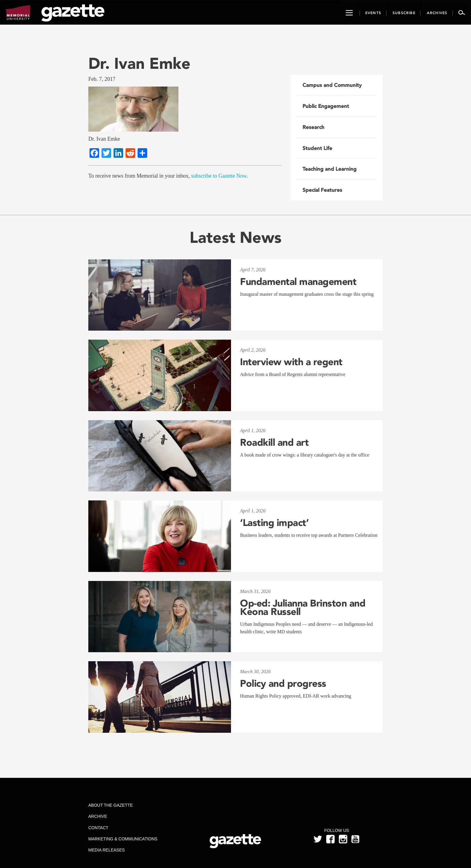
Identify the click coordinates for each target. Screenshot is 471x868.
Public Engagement (326, 106)
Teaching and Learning (330, 169)
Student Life (317, 148)
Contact (98, 828)
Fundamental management (298, 282)
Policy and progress (283, 683)
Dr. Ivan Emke (139, 63)
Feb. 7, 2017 (102, 79)
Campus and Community (332, 85)
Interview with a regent (291, 362)
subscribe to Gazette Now (219, 176)
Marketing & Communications (123, 839)
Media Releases (106, 850)
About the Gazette (111, 805)
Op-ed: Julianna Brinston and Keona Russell (303, 607)
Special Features (322, 190)
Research (313, 127)
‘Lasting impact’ (274, 523)
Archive (98, 816)
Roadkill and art (274, 442)
